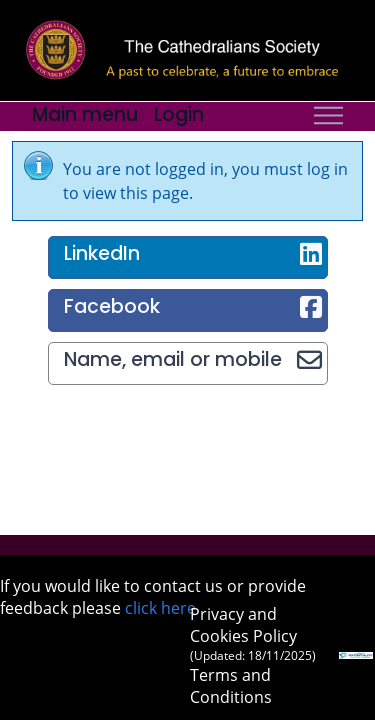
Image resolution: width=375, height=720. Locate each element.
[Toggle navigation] (328, 116)
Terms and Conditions (231, 686)
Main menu (85, 114)
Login (179, 114)
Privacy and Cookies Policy (253, 633)
